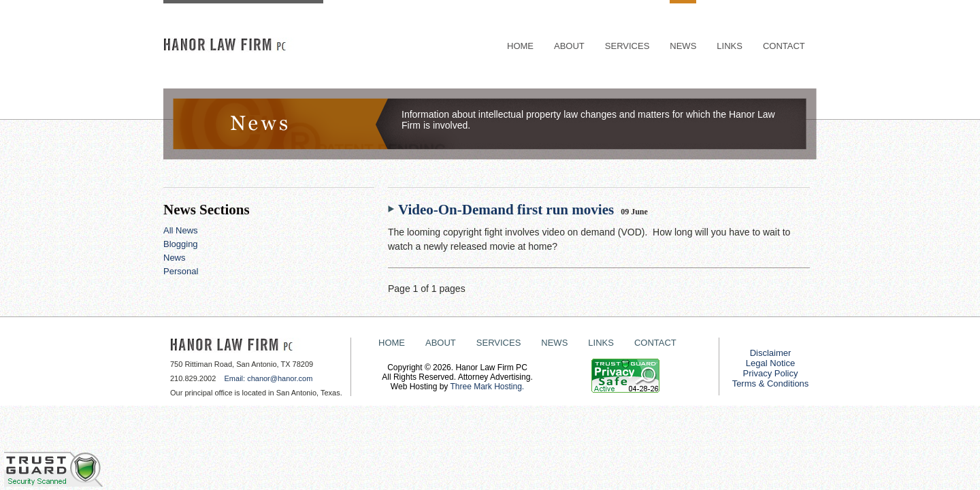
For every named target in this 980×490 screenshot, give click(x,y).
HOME (520, 46)
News (175, 258)
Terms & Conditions (771, 383)
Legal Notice (770, 363)
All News (181, 230)
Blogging (181, 244)
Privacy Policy (771, 373)
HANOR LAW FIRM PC (243, 45)
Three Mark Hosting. (487, 387)
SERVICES (627, 46)
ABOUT (569, 46)
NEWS (683, 46)
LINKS (730, 46)
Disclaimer (771, 353)
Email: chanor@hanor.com (267, 378)
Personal (181, 271)
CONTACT (784, 46)
